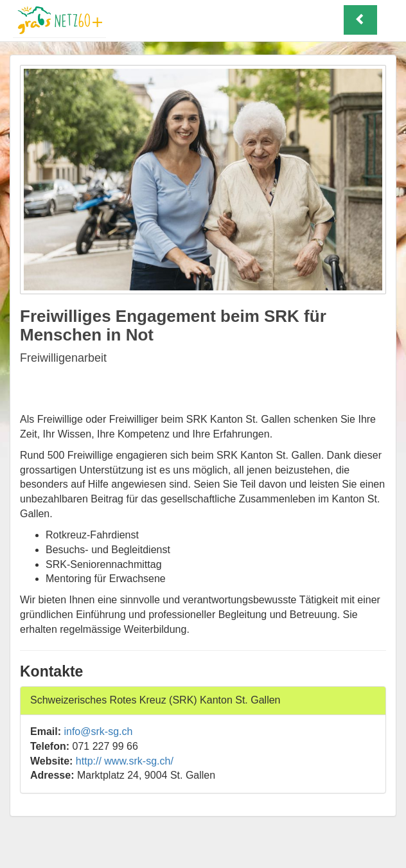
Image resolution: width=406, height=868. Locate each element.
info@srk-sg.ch (98, 731)
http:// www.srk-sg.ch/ (125, 761)
